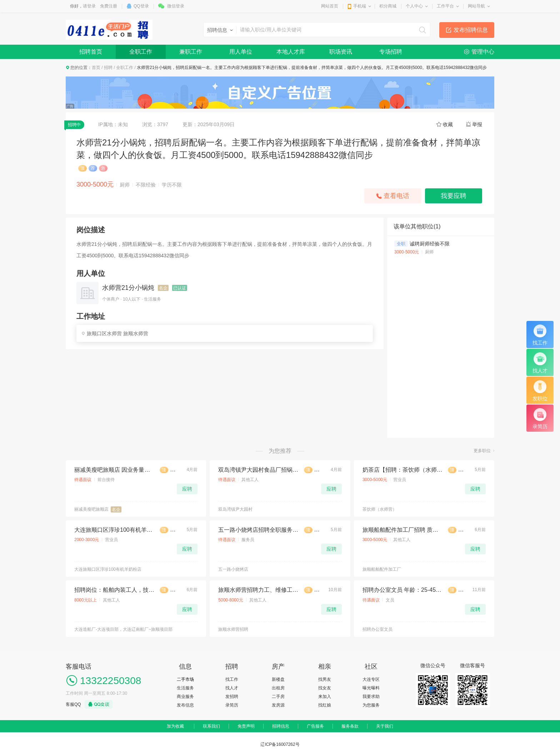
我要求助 (371, 697)
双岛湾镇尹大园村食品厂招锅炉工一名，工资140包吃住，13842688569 (258, 470)
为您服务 (371, 705)
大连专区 (371, 679)
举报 (477, 124)
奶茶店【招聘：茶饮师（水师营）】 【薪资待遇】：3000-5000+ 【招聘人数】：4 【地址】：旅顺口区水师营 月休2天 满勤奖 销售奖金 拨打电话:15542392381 (402, 470)
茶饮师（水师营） (380, 509)
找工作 (232, 679)
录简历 (232, 705)
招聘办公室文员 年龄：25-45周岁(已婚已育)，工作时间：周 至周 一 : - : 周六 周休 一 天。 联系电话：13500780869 (402, 590)
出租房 (278, 688)
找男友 (325, 679)
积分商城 (388, 6)
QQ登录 (141, 6)
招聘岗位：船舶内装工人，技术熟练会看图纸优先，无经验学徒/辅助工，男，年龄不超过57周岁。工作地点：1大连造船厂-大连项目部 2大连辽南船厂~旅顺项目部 (114, 590)
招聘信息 (281, 726)
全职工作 (141, 52)
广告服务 (315, 726)
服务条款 (350, 726)
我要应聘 (454, 196)
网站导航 (476, 6)
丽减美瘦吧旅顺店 (91, 509)
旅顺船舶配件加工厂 (382, 569)
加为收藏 (175, 726)
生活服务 (185, 688)
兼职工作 (191, 52)
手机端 (360, 6)
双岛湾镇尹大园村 (235, 509)
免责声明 (246, 726)
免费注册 (109, 6)
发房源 (278, 705)
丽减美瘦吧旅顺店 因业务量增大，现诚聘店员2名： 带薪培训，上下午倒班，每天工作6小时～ (114, 470)
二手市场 (185, 679)
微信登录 (176, 6)
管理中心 (483, 52)
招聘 (108, 68)
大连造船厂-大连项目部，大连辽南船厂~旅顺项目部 (123, 629)
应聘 (187, 489)
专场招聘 (391, 52)
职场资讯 (341, 52)
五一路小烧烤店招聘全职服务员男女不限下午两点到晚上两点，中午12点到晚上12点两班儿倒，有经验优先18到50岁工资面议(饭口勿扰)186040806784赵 (258, 530)
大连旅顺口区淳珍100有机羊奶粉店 (108, 569)
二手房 (278, 697)
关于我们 (385, 726)
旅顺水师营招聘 (233, 629)
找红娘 (325, 705)
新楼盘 (278, 679)
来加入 (325, 697)
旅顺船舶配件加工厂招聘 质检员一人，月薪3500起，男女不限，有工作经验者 (402, 530)
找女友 (325, 688)
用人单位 (241, 52)
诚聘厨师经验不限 (430, 244)
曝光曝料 (371, 688)
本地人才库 (291, 52)
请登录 (89, 6)
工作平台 (445, 6)
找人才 (232, 688)
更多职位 (482, 451)
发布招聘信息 (471, 30)
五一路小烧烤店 (233, 569)
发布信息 (185, 705)
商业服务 (185, 697)
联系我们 (211, 726)
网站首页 (330, 6)
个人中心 (414, 6)
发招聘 (232, 697)
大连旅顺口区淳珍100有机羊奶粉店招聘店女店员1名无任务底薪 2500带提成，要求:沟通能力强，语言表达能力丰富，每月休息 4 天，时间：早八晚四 (114, 530)
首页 (96, 68)
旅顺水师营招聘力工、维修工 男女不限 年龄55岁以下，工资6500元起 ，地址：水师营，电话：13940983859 (258, 590)
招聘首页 (91, 52)
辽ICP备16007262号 (280, 744)
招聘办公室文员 (377, 629)
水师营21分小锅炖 (128, 288)
